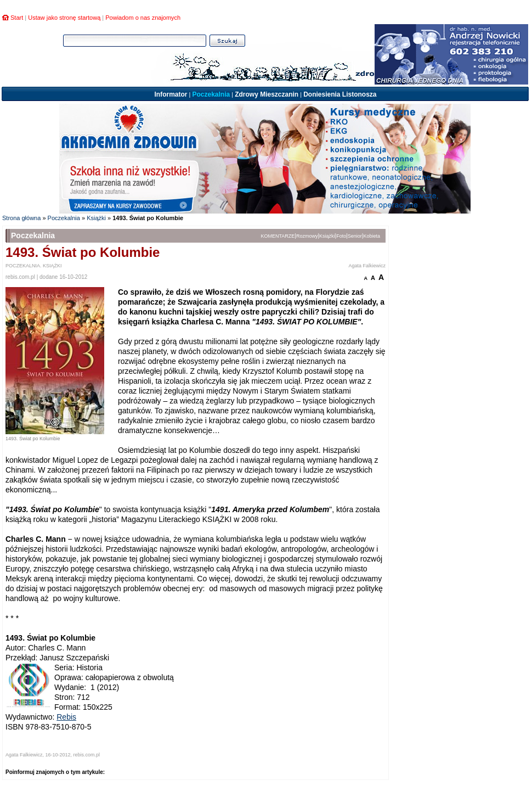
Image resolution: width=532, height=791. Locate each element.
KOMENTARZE (278, 236)
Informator (171, 94)
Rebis (66, 717)
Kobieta (372, 236)
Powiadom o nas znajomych (143, 18)
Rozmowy (307, 236)
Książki (96, 218)
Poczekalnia (211, 94)
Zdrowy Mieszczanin (267, 94)
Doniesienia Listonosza (340, 94)
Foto (341, 236)
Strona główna (21, 218)
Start (17, 18)
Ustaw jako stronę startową (64, 18)
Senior (355, 236)
